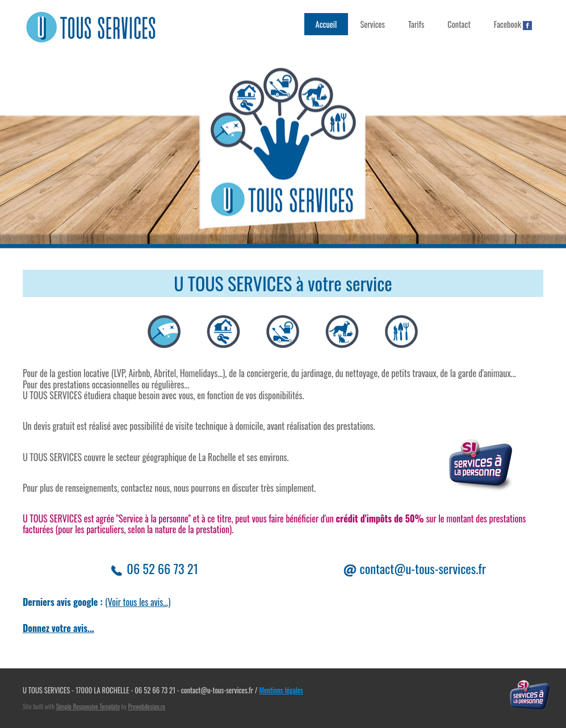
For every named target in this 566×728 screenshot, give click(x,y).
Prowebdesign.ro (146, 706)
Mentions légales (281, 690)
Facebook (513, 24)
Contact (459, 24)
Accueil (326, 24)
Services (372, 24)
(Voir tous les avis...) (138, 602)
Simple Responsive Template (88, 706)
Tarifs (416, 24)
